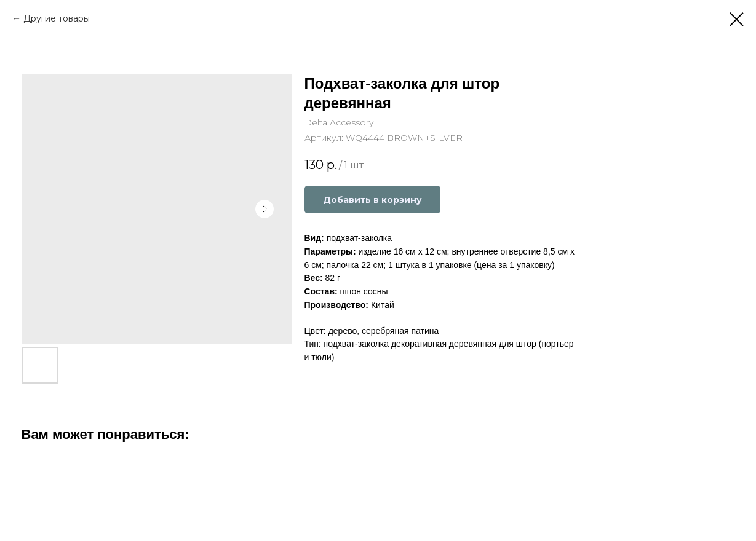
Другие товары (57, 18)
